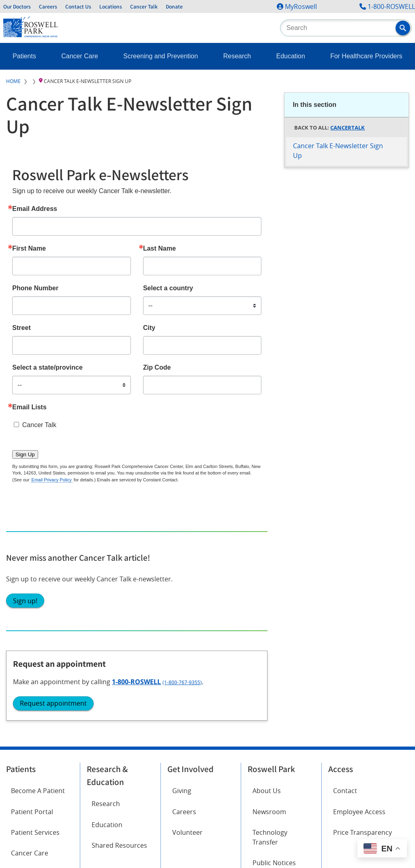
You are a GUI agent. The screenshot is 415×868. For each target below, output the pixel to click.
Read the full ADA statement (207, 778)
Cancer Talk (144, 6)
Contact (345, 569)
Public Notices (274, 641)
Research (237, 56)
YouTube (100, 700)
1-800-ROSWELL (391, 6)
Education (290, 56)
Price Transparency (363, 611)
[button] (403, 28)
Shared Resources (119, 623)
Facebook (26, 677)
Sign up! (303, 292)
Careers (48, 6)
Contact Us (78, 6)
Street (21, 328)
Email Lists (29, 407)
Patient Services (35, 611)
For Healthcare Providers (366, 56)
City (149, 328)
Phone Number (35, 288)
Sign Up (25, 454)
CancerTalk (348, 128)
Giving (182, 569)
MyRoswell (301, 6)
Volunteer (187, 611)
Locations (111, 6)
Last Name (159, 249)
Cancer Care (80, 56)
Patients (24, 56)
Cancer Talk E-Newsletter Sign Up (338, 151)
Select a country (168, 288)
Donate (174, 6)
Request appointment (331, 404)
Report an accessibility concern (293, 778)
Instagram (27, 700)
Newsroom (269, 590)
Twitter (97, 677)
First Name (29, 249)
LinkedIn (24, 723)
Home (13, 81)
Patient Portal (32, 590)
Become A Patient (38, 569)
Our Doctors (17, 6)
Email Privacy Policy (52, 480)
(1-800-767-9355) (356, 383)
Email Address (35, 209)
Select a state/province (47, 368)
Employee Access (359, 590)
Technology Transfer (270, 615)
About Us (267, 569)
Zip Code (157, 368)
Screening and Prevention (160, 56)
